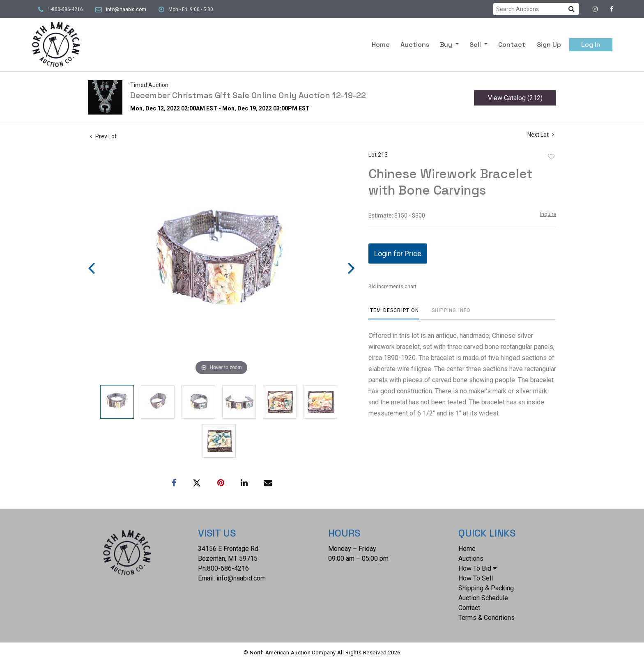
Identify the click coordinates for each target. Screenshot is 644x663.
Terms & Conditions (486, 618)
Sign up (549, 45)
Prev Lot (103, 136)
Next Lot (541, 135)
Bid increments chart (392, 287)
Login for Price (398, 253)
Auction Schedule (483, 598)
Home (381, 45)
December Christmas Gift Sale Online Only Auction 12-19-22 (248, 95)
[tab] (394, 313)
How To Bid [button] (477, 568)
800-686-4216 (228, 568)
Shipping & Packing (486, 588)
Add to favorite (551, 157)
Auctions (415, 45)
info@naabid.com (126, 9)
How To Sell (476, 578)
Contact (512, 45)
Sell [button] (476, 45)
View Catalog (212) (515, 98)
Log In (591, 45)
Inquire (548, 214)
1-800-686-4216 (65, 9)
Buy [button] (447, 45)
